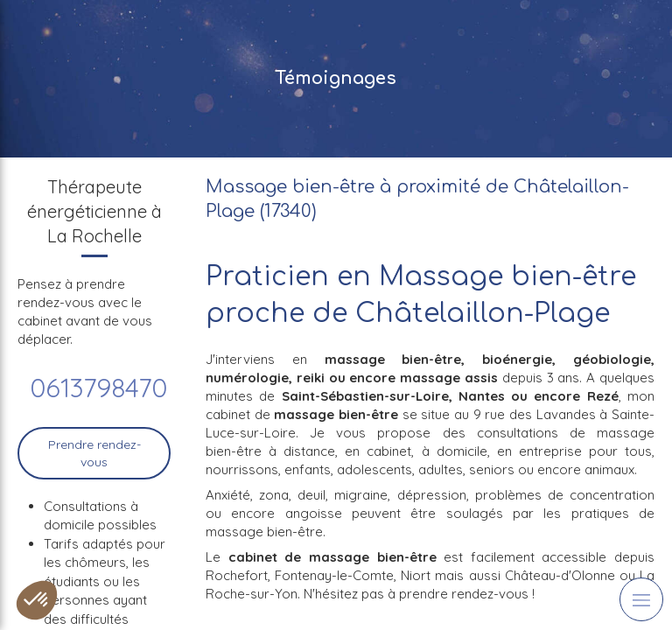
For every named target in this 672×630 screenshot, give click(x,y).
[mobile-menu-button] (641, 599)
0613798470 (98, 388)
